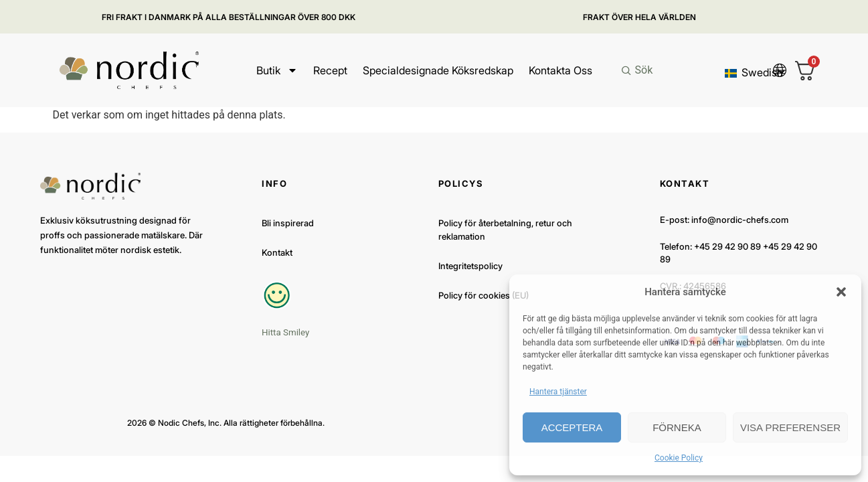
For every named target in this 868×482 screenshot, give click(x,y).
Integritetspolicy (470, 266)
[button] (841, 292)
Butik (276, 70)
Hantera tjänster (558, 392)
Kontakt (277, 252)
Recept (330, 70)
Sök (643, 70)
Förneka (677, 427)
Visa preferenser (790, 427)
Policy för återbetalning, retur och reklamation (505, 230)
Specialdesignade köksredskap (437, 70)
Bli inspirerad (288, 223)
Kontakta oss (560, 70)
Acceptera (572, 427)
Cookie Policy (679, 458)
